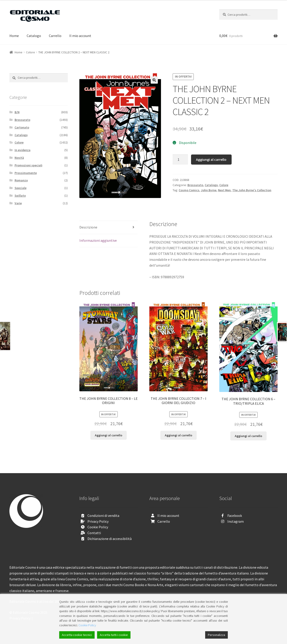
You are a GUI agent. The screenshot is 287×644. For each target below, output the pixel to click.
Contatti (94, 533)
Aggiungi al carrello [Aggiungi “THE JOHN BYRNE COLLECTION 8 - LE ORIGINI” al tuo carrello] (109, 435)
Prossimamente (26, 173)
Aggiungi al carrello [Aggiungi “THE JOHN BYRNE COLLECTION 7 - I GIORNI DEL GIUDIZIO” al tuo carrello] (178, 435)
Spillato (20, 196)
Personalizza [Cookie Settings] (216, 635)
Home (14, 36)
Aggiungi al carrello (211, 159)
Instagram (236, 521)
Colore (30, 52)
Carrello (55, 36)
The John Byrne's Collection (252, 190)
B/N (17, 112)
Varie (18, 203)
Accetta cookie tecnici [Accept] (77, 635)
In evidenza (23, 150)
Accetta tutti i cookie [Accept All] (114, 635)
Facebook (235, 516)
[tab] (109, 227)
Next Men (224, 190)
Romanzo (21, 180)
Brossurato (195, 185)
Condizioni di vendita (103, 516)
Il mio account (80, 36)
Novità (19, 158)
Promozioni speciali (28, 165)
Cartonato (22, 127)
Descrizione (88, 227)
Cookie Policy (98, 527)
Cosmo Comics (189, 190)
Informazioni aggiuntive (98, 240)
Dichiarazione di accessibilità (110, 539)
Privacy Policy (98, 521)
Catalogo (34, 36)
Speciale (21, 188)
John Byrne (209, 190)
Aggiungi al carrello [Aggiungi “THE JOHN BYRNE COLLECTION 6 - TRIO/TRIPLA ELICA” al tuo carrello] (248, 436)
